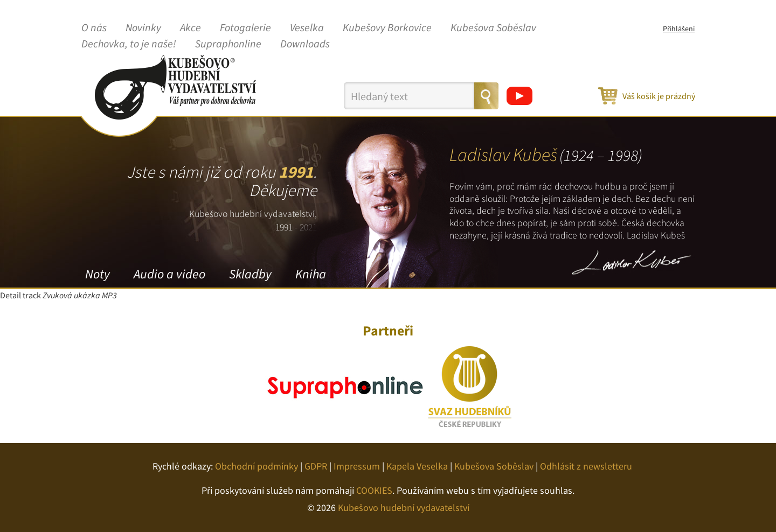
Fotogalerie (245, 28)
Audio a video (169, 274)
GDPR (316, 466)
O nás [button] (94, 28)
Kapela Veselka (417, 466)
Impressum (357, 466)
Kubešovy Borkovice (387, 28)
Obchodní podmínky (257, 466)
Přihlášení (679, 29)
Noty (98, 274)
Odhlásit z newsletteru (586, 466)
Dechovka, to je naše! (129, 44)
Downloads (305, 44)
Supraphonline (228, 44)
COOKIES (374, 490)
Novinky (143, 28)
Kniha (311, 274)
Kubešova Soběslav (493, 28)
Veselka (307, 28)
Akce (190, 28)
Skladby (250, 274)
